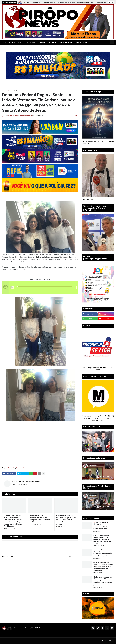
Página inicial (7, 90)
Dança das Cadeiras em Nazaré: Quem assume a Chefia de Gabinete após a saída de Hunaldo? (103, 553)
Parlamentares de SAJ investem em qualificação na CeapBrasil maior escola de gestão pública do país (66, 520)
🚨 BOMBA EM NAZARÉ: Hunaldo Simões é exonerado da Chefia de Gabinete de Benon (102, 526)
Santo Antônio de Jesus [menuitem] (27, 42)
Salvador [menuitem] (42, 42)
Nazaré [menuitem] (12, 42)
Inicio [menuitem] (4, 42)
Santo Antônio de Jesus (25, 468)
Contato (111, 641)
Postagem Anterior (10, 557)
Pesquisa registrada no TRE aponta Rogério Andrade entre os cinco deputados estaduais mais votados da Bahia (65, 2)
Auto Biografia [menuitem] (82, 42)
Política (15, 90)
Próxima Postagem (71, 557)
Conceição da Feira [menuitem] (66, 42)
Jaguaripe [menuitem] (52, 42)
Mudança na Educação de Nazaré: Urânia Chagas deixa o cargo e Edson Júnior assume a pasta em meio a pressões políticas (104, 581)
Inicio (104, 641)
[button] (109, 2)
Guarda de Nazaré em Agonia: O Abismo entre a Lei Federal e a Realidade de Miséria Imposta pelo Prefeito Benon (103, 566)
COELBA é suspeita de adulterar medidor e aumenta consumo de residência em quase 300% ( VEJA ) (103, 539)
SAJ (14, 468)
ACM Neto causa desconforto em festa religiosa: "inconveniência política (40, 519)
